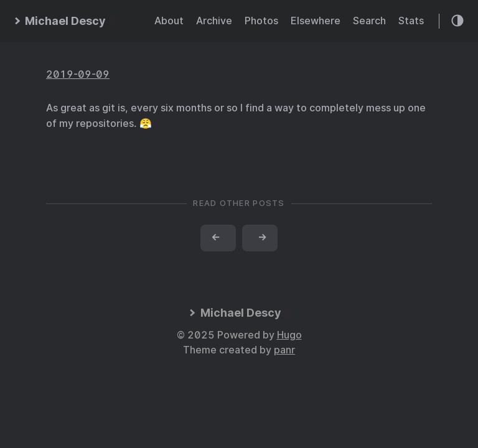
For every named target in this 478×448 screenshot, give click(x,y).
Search (369, 21)
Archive (214, 21)
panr (284, 350)
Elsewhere (316, 21)
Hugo (289, 335)
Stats (411, 21)
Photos (261, 21)
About (169, 21)
